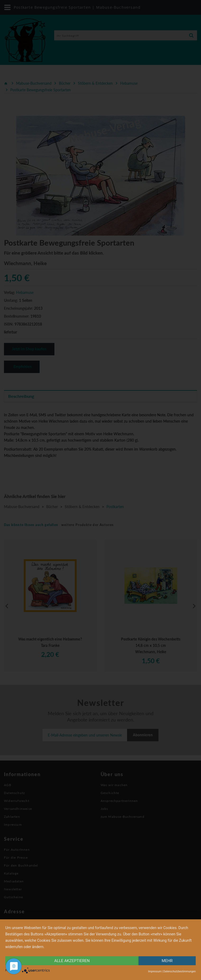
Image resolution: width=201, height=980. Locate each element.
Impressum (155, 971)
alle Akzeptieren (72, 961)
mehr (167, 961)
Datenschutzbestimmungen (179, 971)
